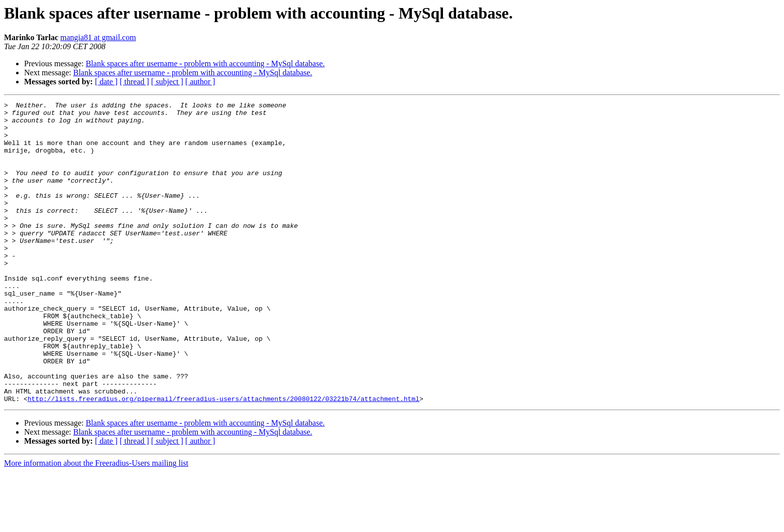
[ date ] (106, 82)
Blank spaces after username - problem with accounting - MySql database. (205, 63)
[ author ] (200, 82)
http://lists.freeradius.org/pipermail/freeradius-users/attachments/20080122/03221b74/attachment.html (223, 459)
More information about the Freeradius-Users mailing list (96, 523)
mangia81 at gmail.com (98, 37)
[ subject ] (167, 82)
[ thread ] (134, 82)
